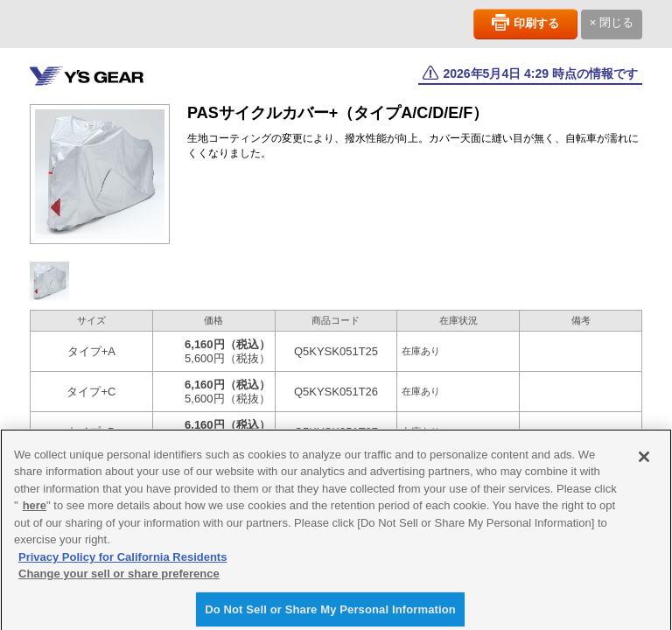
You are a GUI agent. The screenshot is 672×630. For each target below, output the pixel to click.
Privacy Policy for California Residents (122, 565)
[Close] (644, 465)
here (35, 514)
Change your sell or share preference (119, 582)
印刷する (536, 23)
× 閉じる (612, 22)
